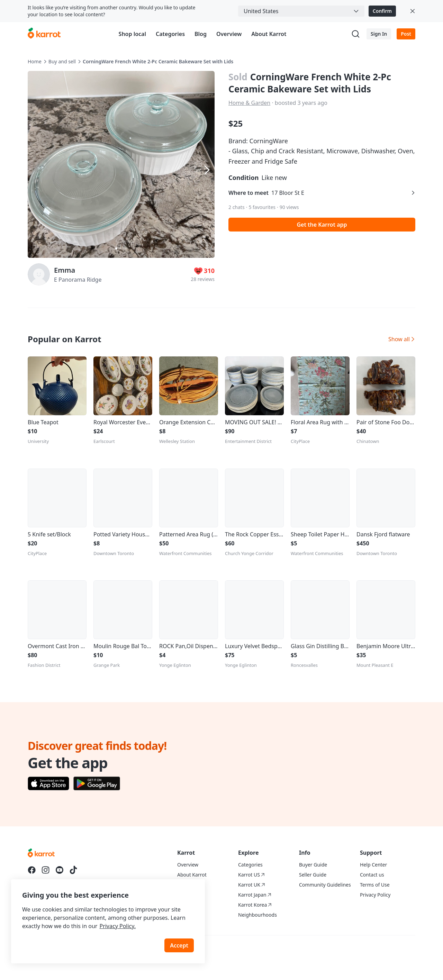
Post (406, 34)
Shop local (132, 34)
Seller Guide (313, 875)
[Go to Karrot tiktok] (73, 870)
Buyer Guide (313, 865)
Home (35, 61)
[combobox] (301, 11)
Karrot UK (252, 885)
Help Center (373, 865)
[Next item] (206, 170)
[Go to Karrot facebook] (32, 870)
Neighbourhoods (257, 915)
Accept (179, 945)
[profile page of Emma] (39, 274)
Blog (201, 34)
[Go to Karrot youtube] (60, 870)
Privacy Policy (375, 895)
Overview (229, 34)
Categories (170, 34)
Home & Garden (249, 103)
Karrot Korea (255, 905)
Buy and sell (62, 61)
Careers (186, 885)
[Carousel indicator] (116, 248)
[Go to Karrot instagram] (46, 870)
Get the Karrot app (322, 225)
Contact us (372, 875)
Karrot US (251, 875)
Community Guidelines (325, 885)
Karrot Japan (255, 895)
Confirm (382, 11)
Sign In (379, 34)
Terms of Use (375, 885)
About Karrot (269, 34)
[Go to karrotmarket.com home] (44, 34)
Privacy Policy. (117, 926)
